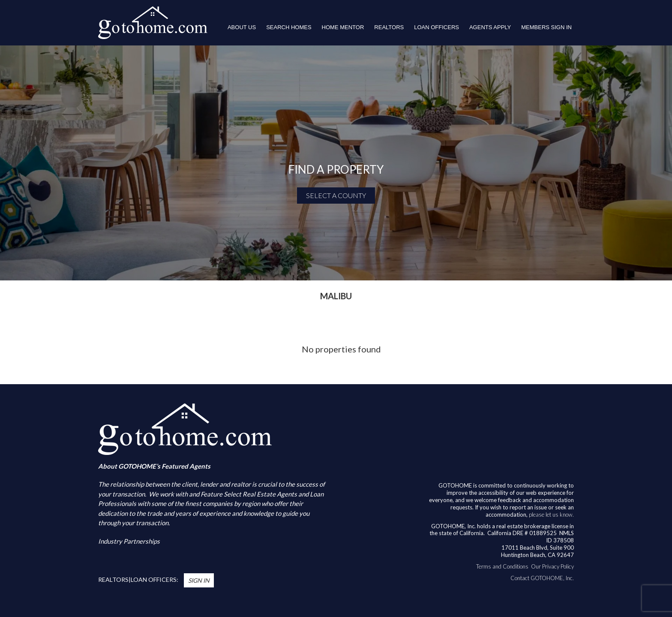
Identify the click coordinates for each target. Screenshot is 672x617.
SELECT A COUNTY (336, 195)
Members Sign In (546, 27)
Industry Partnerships (129, 541)
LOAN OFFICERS (436, 27)
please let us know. (551, 515)
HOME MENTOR (343, 27)
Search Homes (289, 27)
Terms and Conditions (502, 566)
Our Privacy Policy (552, 566)
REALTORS (389, 27)
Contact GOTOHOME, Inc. (542, 578)
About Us (242, 27)
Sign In (199, 580)
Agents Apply (490, 27)
